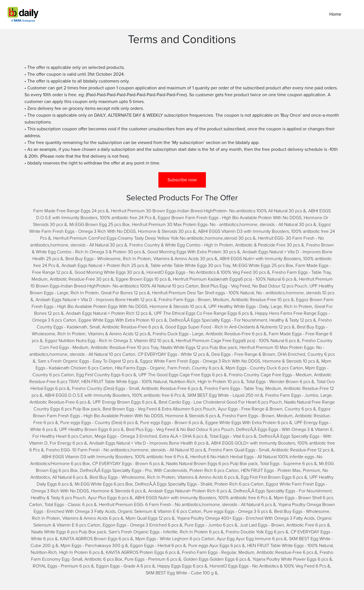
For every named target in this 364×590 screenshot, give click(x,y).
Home (335, 14)
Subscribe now (182, 180)
